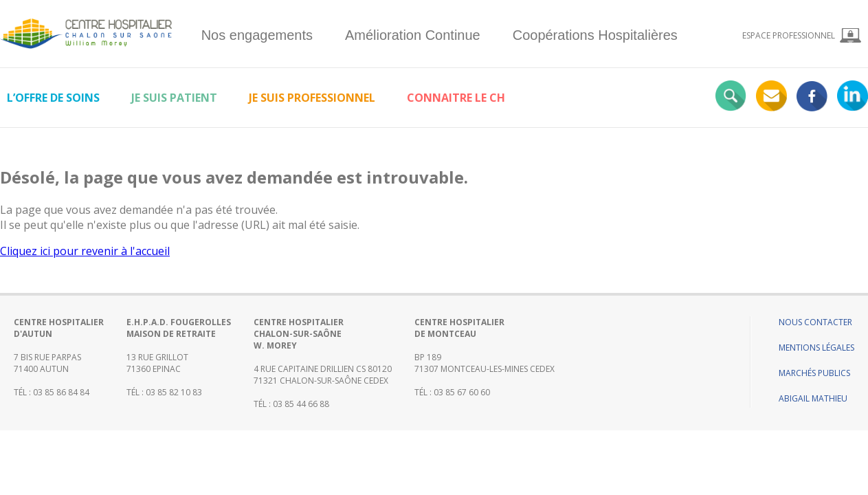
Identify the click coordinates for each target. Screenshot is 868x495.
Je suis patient (174, 98)
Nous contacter (815, 322)
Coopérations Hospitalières (595, 35)
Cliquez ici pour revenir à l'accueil (85, 251)
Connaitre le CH (456, 98)
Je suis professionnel (312, 98)
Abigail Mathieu (813, 398)
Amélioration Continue (413, 35)
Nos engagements (257, 35)
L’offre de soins (53, 98)
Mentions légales (816, 348)
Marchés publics (814, 373)
